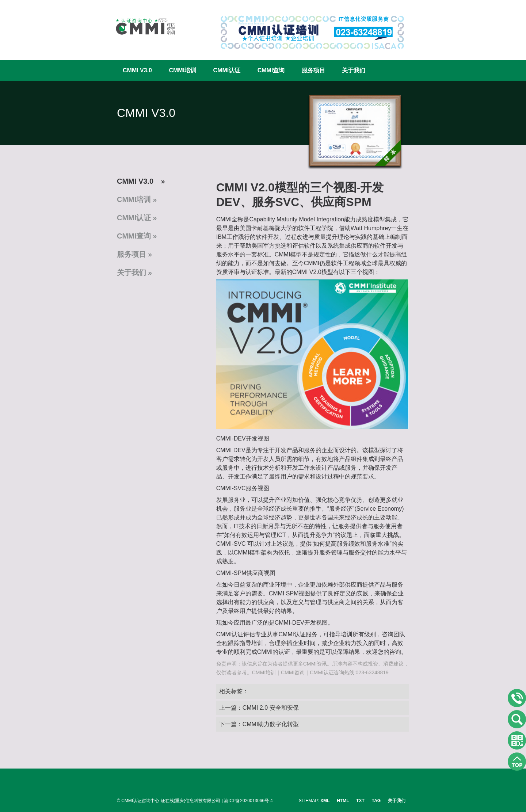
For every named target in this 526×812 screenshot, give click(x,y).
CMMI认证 (227, 70)
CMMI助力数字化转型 (271, 724)
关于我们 (354, 70)
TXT (360, 801)
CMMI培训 (182, 70)
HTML (343, 801)
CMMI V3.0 (137, 70)
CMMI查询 (271, 70)
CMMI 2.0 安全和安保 (271, 708)
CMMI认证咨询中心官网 (141, 26)
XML (325, 801)
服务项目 (313, 70)
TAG (376, 801)
